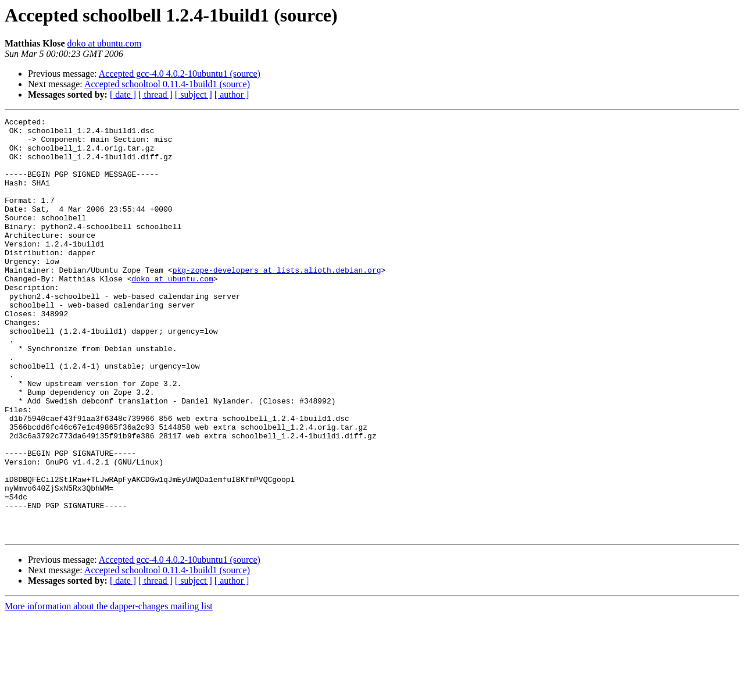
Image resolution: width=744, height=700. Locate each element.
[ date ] (123, 94)
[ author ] (232, 94)
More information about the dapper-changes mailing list (109, 690)
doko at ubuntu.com (105, 43)
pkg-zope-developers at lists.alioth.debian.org (277, 301)
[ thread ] (155, 94)
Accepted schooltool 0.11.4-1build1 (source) (167, 84)
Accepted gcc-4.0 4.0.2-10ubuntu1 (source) (180, 74)
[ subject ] (194, 94)
